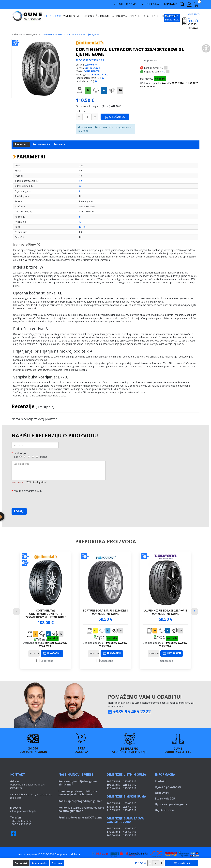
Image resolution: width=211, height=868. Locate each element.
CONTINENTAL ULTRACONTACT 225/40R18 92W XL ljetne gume (70, 34)
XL (163, 72)
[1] (21, 457)
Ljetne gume (53, 16)
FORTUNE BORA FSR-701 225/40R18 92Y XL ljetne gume (105, 612)
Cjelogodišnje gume (96, 16)
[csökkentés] (150, 863)
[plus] (95, 117)
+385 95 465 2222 (132, 718)
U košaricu (52, 660)
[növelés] (161, 863)
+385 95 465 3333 (21, 831)
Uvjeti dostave (150, 4)
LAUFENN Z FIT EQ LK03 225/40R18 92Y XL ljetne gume (165, 612)
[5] (37, 457)
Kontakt (170, 4)
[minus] (79, 117)
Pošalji (19, 511)
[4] (33, 457)
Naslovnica (17, 34)
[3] (29, 457)
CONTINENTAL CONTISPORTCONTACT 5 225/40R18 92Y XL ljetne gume (46, 614)
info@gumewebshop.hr (23, 817)
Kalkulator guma (164, 16)
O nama (131, 4)
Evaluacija (20, 453)
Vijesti (118, 4)
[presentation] (37, 499)
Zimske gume (72, 16)
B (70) (82, 227)
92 (103, 78)
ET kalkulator (139, 16)
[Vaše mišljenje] (59, 470)
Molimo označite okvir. (28, 491)
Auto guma (119, 16)
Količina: (81, 111)
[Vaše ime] (35, 445)
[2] (25, 457)
